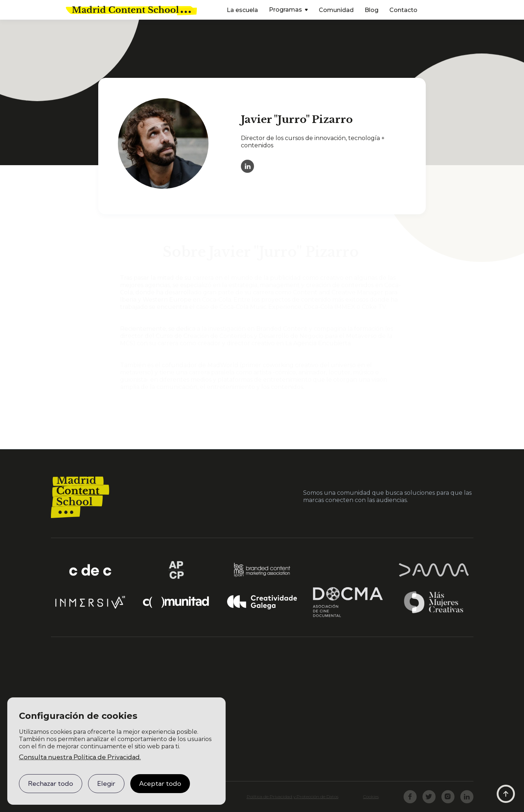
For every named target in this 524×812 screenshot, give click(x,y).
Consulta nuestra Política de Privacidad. (80, 757)
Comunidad (336, 10)
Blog (372, 10)
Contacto (403, 10)
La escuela (242, 10)
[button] (288, 10)
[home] (131, 10)
